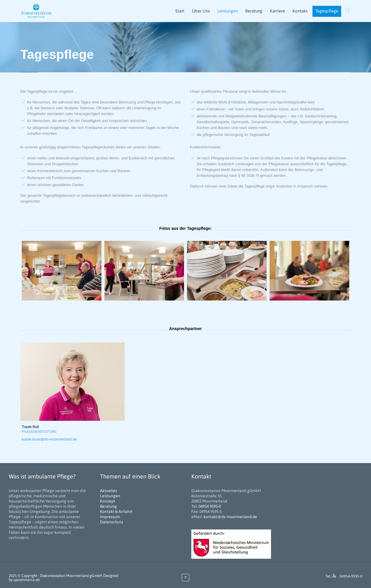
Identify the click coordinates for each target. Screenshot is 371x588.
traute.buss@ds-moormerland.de (49, 439)
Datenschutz (112, 522)
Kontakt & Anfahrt (116, 511)
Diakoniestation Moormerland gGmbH (71, 576)
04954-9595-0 (351, 576)
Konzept (108, 501)
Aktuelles (109, 491)
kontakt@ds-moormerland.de (230, 517)
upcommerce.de (27, 580)
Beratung (108, 506)
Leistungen (110, 496)
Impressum (110, 517)
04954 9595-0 (210, 506)
